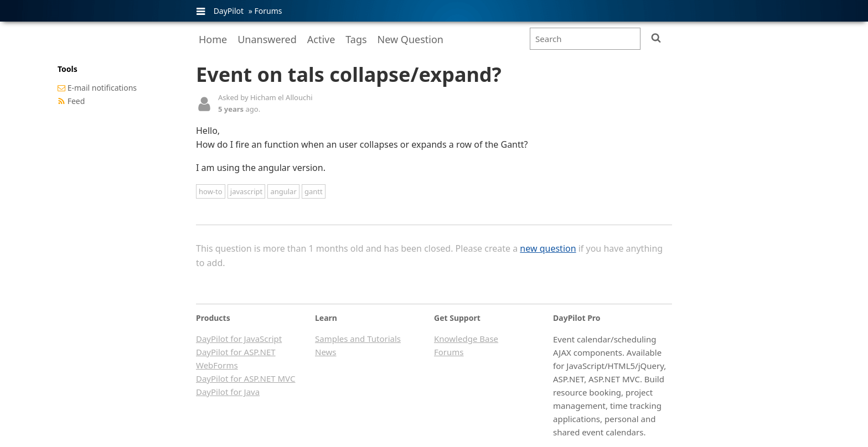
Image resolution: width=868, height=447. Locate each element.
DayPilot (229, 11)
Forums (268, 11)
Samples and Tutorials (358, 339)
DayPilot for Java (228, 392)
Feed (76, 101)
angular (283, 191)
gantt (314, 191)
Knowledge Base (466, 339)
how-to (211, 191)
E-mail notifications (102, 88)
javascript (246, 191)
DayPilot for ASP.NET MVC (246, 378)
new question (548, 248)
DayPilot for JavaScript (239, 339)
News (326, 352)
